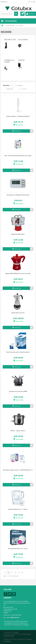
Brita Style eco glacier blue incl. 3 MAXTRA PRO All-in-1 (18, 470)
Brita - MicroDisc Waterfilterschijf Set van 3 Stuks (18, 156)
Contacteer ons (4, 2)
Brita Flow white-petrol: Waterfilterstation (18, 352)
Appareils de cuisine (9, 61)
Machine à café (10, 40)
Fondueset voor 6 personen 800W (18, 391)
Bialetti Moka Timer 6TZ (18, 313)
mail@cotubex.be (14, 617)
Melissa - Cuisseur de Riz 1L (18, 431)
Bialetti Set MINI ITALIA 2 (18, 234)
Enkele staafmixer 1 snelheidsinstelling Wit (18, 116)
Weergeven (6, 85)
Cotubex (16, 632)
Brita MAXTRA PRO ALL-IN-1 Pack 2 (18, 549)
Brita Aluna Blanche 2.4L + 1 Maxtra (18, 509)
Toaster (21, 60)
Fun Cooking (23, 40)
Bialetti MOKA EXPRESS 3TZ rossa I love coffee (18, 273)
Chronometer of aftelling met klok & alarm (18, 195)
